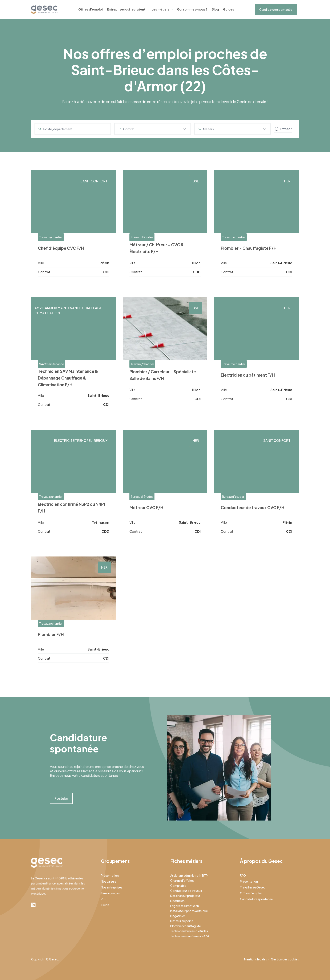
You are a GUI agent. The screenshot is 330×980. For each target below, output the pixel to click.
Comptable (178, 886)
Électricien (177, 901)
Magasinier (178, 916)
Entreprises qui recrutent (126, 9)
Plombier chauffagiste (186, 926)
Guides (229, 9)
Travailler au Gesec (253, 887)
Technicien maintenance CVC (190, 936)
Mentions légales (255, 959)
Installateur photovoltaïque (189, 911)
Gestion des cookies (285, 959)
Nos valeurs (109, 881)
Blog (215, 9)
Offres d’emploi (90, 9)
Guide (105, 905)
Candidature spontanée (276, 9)
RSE (104, 899)
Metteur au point (182, 921)
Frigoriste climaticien (185, 906)
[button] (152, 129)
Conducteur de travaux (186, 891)
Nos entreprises (112, 887)
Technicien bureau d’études (189, 931)
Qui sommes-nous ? (192, 9)
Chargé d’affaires (182, 880)
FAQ (243, 875)
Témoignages (110, 893)
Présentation (110, 875)
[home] (44, 9)
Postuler (61, 798)
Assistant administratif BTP (189, 875)
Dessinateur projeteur (185, 896)
